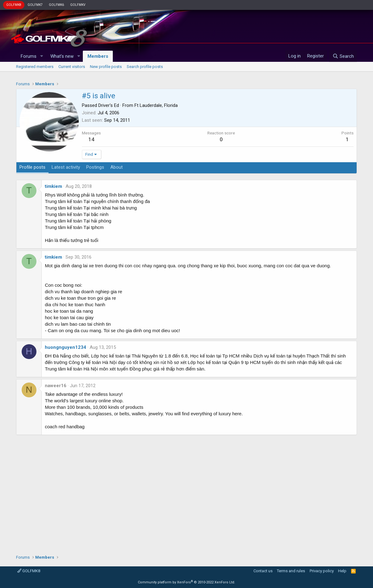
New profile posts (106, 67)
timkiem (53, 186)
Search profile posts (145, 67)
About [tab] (117, 167)
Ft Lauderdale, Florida (156, 105)
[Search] (343, 56)
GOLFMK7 (35, 5)
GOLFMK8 (14, 5)
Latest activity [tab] (66, 167)
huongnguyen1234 (66, 347)
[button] (41, 56)
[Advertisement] (186, 493)
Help (342, 571)
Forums (29, 56)
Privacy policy (322, 571)
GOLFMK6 (56, 5)
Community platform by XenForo (186, 582)
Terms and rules (291, 571)
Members (98, 56)
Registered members (35, 67)
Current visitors (72, 67)
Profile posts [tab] (32, 167)
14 (91, 139)
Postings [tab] (95, 167)
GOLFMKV (78, 5)
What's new (62, 56)
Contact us (263, 571)
